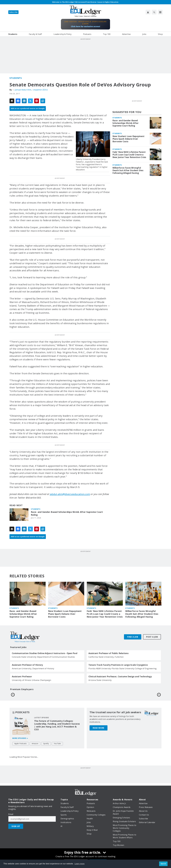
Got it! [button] (163, 864)
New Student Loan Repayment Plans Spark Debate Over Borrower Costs (128, 139)
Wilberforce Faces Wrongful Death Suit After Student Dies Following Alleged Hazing (128, 170)
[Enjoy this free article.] (85, 853)
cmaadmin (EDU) (40, 90)
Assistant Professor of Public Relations (108, 653)
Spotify (46, 758)
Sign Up (16, 841)
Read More (99, 739)
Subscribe (13, 12)
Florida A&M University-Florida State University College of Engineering (123, 668)
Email (11, 828)
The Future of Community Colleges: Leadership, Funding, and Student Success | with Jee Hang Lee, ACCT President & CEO (57, 739)
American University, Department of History (33, 668)
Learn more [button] (79, 864)
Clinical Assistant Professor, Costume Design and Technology (120, 677)
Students (16, 78)
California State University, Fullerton (106, 657)
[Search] (154, 12)
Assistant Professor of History (27, 665)
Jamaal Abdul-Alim (23, 90)
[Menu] (160, 12)
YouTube (57, 758)
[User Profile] (148, 12)
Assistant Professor (22, 677)
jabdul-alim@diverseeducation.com (70, 494)
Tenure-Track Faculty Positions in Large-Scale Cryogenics (118, 665)
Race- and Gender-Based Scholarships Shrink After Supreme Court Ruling (67, 513)
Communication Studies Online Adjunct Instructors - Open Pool (45, 653)
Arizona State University (100, 680)
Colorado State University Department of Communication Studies (43, 657)
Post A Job (152, 637)
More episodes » (20, 752)
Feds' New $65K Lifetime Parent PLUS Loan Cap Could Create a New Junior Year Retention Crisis (129, 155)
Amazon (35, 758)
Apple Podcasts (21, 758)
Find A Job (133, 637)
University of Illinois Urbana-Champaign (31, 680)
